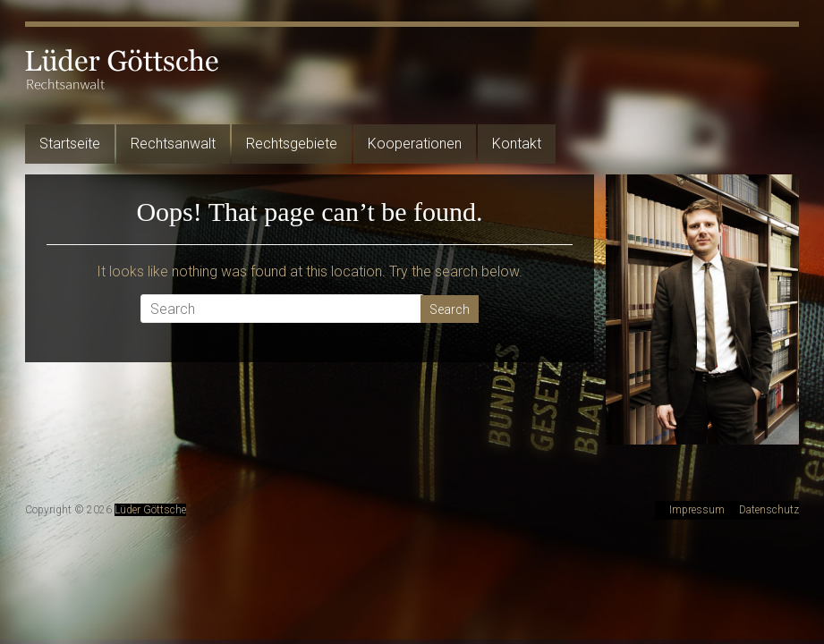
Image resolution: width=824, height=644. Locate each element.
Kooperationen (415, 144)
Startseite (70, 144)
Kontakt (517, 144)
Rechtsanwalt (173, 144)
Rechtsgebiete (292, 144)
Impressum (697, 510)
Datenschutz (769, 510)
